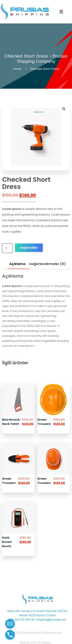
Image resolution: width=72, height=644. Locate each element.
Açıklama (17, 264)
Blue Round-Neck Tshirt (11, 422)
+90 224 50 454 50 (22, 620)
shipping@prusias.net (51, 620)
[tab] (17, 264)
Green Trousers (44, 422)
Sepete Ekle (29, 248)
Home (18, 69)
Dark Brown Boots (7, 542)
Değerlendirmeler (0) (48, 264)
